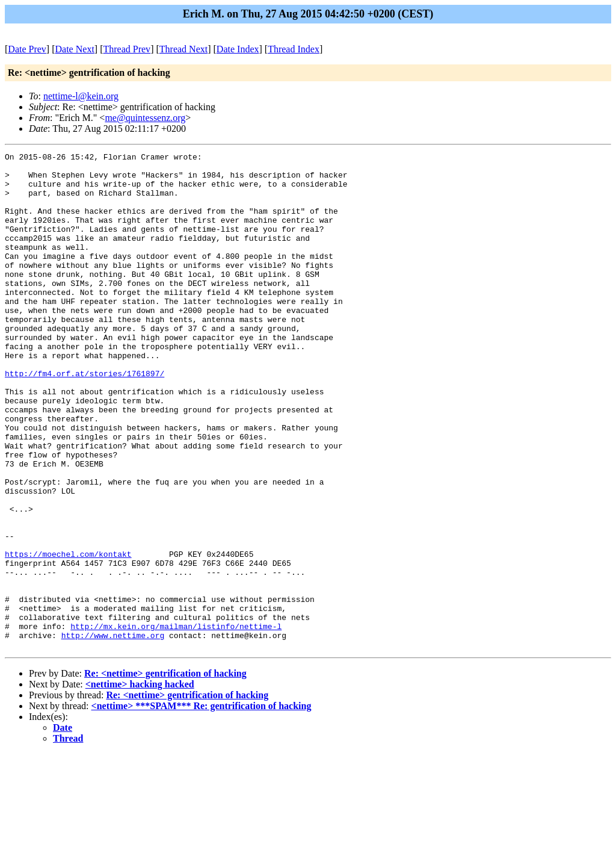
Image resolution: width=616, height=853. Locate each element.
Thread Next (183, 49)
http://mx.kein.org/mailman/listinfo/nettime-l (176, 722)
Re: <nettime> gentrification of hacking (165, 773)
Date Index (238, 49)
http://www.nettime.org (113, 733)
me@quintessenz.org (145, 118)
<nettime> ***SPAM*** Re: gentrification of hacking (202, 805)
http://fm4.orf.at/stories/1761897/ (85, 418)
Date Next (75, 49)
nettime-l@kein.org (81, 96)
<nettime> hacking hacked (140, 783)
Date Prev (27, 49)
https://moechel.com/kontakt (68, 635)
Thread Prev (127, 49)
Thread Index (294, 49)
